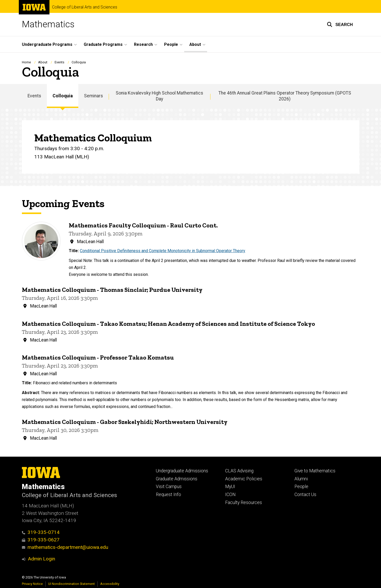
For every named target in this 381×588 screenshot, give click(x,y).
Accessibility (110, 584)
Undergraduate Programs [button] (47, 44)
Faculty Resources (244, 502)
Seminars (94, 96)
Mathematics (48, 24)
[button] (340, 24)
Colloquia (63, 96)
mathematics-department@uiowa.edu (65, 547)
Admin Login (41, 559)
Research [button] (143, 44)
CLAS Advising (239, 471)
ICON (230, 495)
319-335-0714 (41, 532)
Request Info (168, 495)
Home (26, 62)
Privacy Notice (32, 584)
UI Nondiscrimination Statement (71, 584)
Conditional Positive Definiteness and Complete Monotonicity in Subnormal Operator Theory (163, 251)
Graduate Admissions (177, 479)
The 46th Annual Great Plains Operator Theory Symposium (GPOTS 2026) (285, 96)
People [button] (171, 44)
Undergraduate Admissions (182, 471)
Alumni (301, 479)
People (301, 487)
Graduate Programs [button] (103, 44)
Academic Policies (244, 479)
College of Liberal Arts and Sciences (85, 7)
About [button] (195, 44)
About (43, 62)
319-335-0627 (41, 540)
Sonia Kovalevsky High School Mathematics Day (159, 96)
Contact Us (305, 495)
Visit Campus (169, 487)
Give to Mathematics (315, 471)
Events (60, 62)
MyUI (230, 487)
